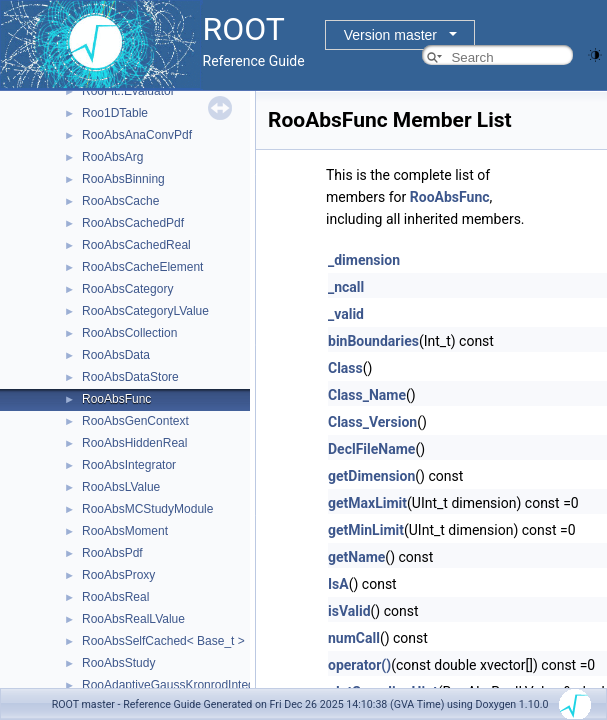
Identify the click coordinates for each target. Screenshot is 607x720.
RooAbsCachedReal (136, 245)
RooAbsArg (112, 157)
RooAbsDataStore (130, 377)
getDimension (371, 476)
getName (356, 557)
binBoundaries (373, 341)
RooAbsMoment (125, 531)
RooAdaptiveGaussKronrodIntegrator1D (188, 685)
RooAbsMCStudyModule (147, 509)
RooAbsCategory (127, 289)
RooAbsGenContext (135, 421)
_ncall (346, 287)
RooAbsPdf (112, 553)
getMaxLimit (367, 503)
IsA (338, 584)
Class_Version (372, 422)
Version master (390, 35)
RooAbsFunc (116, 399)
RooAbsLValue (121, 487)
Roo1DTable (115, 113)
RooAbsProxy (118, 575)
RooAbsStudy (118, 663)
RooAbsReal (115, 597)
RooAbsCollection (129, 333)
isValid (349, 611)
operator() (359, 665)
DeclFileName (371, 449)
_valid (346, 314)
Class (345, 368)
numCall (354, 638)
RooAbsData (116, 355)
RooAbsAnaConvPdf (137, 135)
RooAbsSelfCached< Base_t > (163, 641)
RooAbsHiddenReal (134, 443)
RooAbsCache (120, 201)
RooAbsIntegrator (129, 465)
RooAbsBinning (123, 179)
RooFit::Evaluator (128, 91)
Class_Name (367, 395)
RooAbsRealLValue (133, 619)
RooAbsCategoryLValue (145, 311)
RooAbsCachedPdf (133, 223)
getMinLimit (366, 530)
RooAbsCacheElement (142, 267)
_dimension (364, 260)
